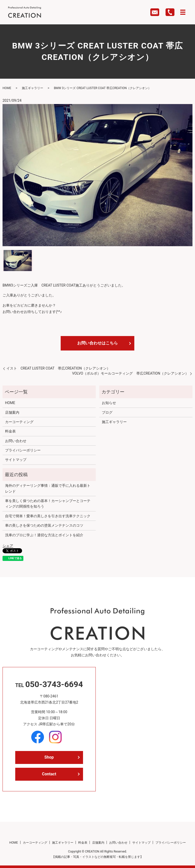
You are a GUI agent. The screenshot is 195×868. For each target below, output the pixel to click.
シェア (8, 546)
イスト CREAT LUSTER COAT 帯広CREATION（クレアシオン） (58, 368)
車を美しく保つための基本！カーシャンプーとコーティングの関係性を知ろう (48, 504)
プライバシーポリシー (23, 450)
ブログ (107, 412)
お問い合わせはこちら (97, 343)
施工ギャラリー (32, 88)
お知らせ (109, 403)
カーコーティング (19, 422)
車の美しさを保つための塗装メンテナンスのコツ (44, 525)
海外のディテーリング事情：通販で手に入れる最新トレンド (48, 488)
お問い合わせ (16, 441)
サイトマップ (16, 460)
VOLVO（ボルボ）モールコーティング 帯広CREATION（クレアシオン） (130, 373)
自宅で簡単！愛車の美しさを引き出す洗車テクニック (48, 516)
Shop (49, 757)
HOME (7, 88)
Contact (49, 774)
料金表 (10, 431)
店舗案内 (12, 412)
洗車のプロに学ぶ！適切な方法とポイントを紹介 (44, 535)
